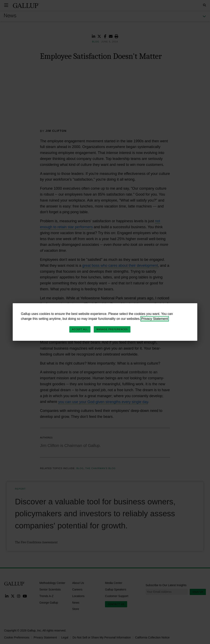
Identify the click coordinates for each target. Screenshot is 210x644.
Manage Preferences (112, 329)
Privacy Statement (155, 319)
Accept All (80, 329)
